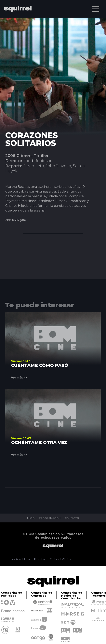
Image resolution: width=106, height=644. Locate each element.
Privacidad (40, 559)
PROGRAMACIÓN (50, 518)
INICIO (31, 518)
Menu (96, 7)
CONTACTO (72, 518)
